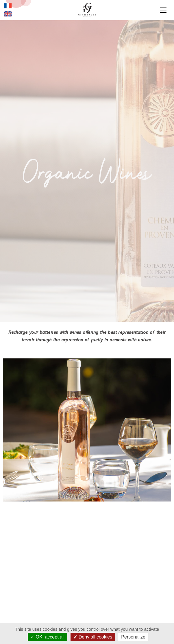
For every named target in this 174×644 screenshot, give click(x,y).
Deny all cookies (93, 637)
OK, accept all (48, 637)
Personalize (133, 637)
